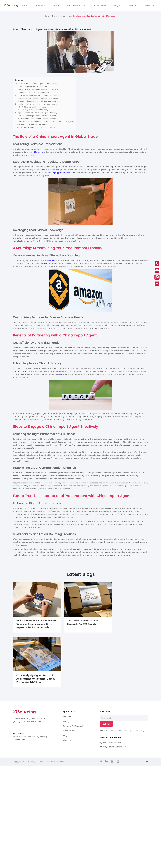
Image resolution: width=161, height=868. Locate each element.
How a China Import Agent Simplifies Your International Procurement (92, 16)
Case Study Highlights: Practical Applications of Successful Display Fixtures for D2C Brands (126, 624)
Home (25, 5)
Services (40, 5)
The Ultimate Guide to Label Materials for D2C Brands (78, 622)
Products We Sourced (77, 5)
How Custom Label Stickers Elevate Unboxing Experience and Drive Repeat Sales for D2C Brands (35, 626)
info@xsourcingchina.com (115, 696)
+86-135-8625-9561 (112, 692)
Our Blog (61, 16)
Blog (117, 5)
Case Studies (100, 5)
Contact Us (149, 5)
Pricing (56, 5)
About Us (132, 5)
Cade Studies (69, 680)
